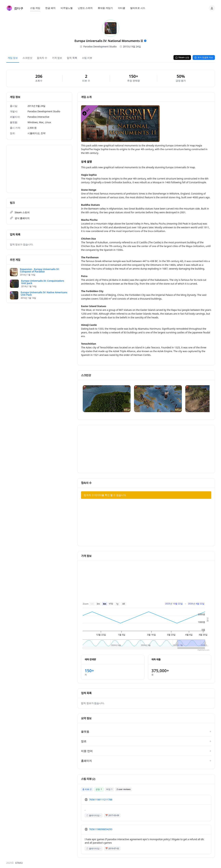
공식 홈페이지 (22, 218)
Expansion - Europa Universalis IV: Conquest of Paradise (40, 270)
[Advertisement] (39, 169)
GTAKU (19, 863)
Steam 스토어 (22, 212)
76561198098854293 (101, 829)
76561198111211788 (101, 800)
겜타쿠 (19, 8)
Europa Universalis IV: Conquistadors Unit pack (43, 282)
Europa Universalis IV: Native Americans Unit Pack (44, 294)
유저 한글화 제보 (204, 57)
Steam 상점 (182, 57)
